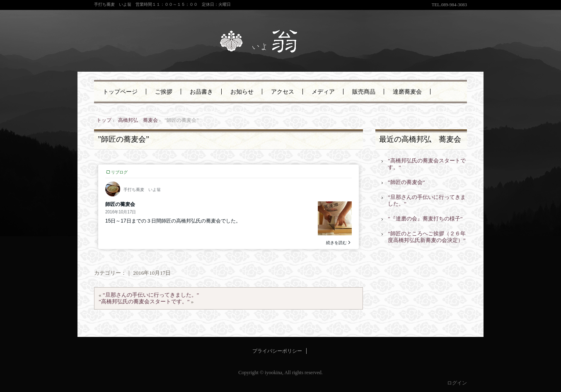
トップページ (120, 92)
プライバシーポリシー (277, 351)
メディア (323, 92)
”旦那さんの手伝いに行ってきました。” (151, 295)
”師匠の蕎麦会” (123, 139)
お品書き (201, 92)
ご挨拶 (164, 92)
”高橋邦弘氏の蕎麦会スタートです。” (144, 301)
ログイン (457, 383)
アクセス (283, 92)
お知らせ (242, 92)
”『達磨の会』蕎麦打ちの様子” (425, 219)
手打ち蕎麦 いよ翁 (280, 42)
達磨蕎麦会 (407, 92)
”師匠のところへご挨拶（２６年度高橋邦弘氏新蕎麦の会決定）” (427, 237)
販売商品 (364, 92)
